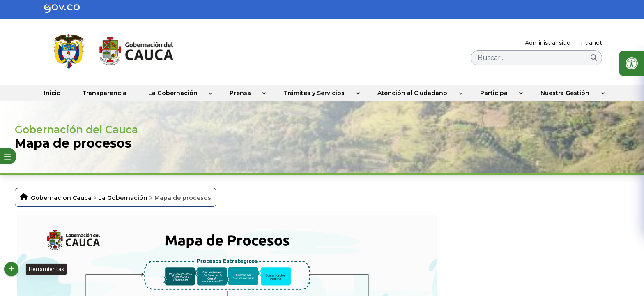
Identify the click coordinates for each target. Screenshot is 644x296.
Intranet (591, 43)
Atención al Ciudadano (414, 93)
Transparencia (104, 93)
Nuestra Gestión (566, 93)
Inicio (52, 93)
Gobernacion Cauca (61, 198)
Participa (495, 93)
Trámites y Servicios (315, 93)
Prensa (241, 93)
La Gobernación (173, 93)
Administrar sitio (548, 43)
